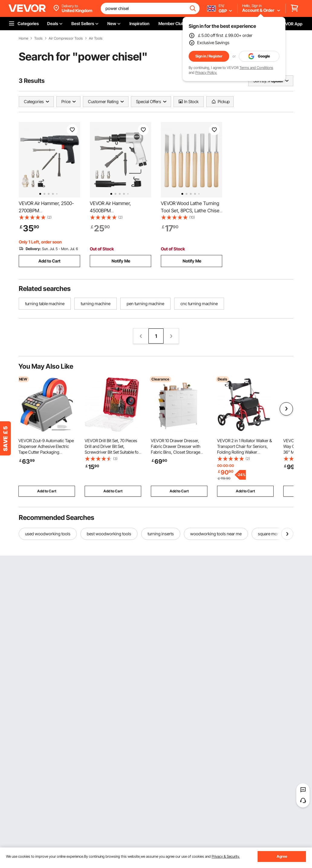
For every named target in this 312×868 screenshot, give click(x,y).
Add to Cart (49, 261)
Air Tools (96, 38)
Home (23, 38)
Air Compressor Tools (66, 38)
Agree (282, 856)
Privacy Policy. (206, 72)
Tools (38, 38)
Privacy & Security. (226, 856)
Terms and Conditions (256, 68)
